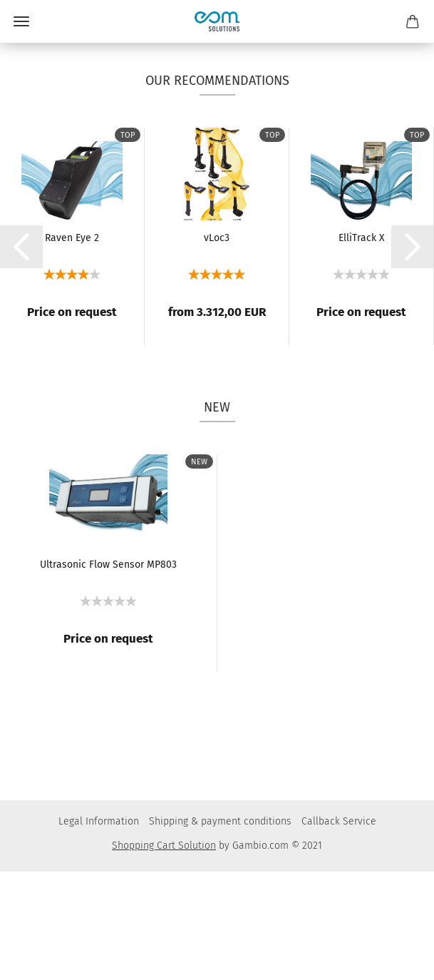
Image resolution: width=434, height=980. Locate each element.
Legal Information (99, 930)
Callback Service (339, 930)
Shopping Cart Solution (164, 954)
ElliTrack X (362, 346)
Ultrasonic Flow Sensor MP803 (108, 673)
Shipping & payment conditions (220, 930)
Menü (21, 21)
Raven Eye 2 (72, 346)
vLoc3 (217, 346)
